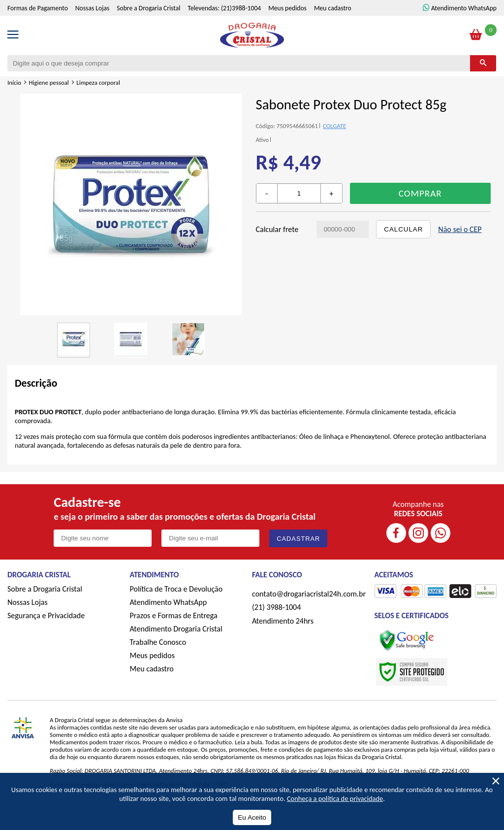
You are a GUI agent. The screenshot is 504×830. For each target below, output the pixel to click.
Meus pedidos (287, 8)
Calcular (403, 229)
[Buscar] (483, 63)
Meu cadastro (333, 8)
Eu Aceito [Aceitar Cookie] (252, 817)
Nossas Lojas (92, 8)
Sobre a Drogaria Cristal (148, 8)
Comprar (420, 193)
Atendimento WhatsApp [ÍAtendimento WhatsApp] (464, 8)
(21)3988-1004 (241, 8)
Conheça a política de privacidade (335, 798)
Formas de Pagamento (38, 8)
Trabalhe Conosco (158, 642)
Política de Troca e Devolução (176, 589)
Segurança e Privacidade (46, 615)
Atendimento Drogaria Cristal (176, 629)
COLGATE (334, 126)
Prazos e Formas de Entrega (174, 615)
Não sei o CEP (460, 229)
